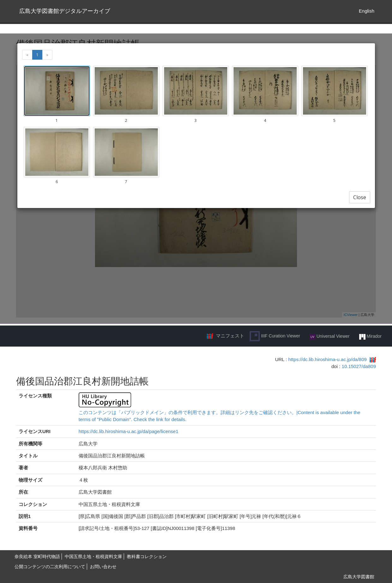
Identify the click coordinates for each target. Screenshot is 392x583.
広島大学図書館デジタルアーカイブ (65, 11)
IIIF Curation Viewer (275, 336)
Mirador (370, 336)
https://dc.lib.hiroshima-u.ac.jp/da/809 (327, 359)
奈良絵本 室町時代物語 (37, 556)
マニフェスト (230, 336)
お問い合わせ (103, 567)
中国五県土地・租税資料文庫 (93, 556)
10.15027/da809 (359, 366)
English (367, 11)
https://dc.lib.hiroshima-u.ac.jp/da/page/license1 (128, 431)
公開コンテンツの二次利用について (50, 567)
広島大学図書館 (359, 577)
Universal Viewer (330, 336)
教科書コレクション (147, 556)
